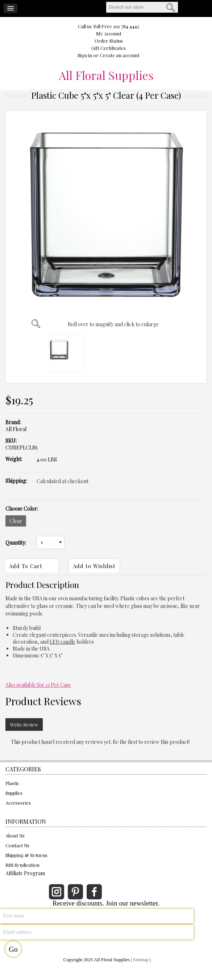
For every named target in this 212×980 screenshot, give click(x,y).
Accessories (18, 803)
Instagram (57, 892)
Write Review (24, 725)
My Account (109, 33)
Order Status (109, 41)
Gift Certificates (109, 48)
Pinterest (75, 892)
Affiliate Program (25, 873)
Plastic (12, 783)
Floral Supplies (106, 75)
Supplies (14, 793)
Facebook (94, 892)
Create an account (120, 55)
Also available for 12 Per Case (38, 685)
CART (199, 8)
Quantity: (16, 543)
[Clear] (16, 521)
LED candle (63, 642)
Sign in (85, 55)
